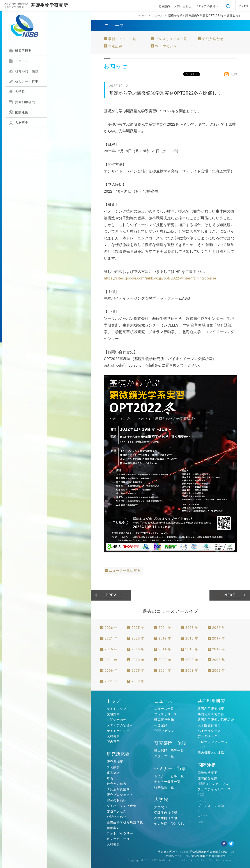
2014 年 (165, 649)
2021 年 (111, 638)
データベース (208, 736)
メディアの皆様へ (207, 6)
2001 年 (111, 681)
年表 (110, 778)
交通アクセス (117, 811)
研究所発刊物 (164, 720)
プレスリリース (166, 714)
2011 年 (111, 660)
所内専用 (113, 742)
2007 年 (219, 660)
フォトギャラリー (120, 833)
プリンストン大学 (211, 806)
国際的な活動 (208, 778)
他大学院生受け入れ (169, 824)
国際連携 (18, 112)
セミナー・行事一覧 (169, 776)
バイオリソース (209, 731)
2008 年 (192, 660)
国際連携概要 (208, 773)
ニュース (18, 61)
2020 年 (138, 638)
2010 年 (138, 660)
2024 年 (165, 628)
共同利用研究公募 (211, 714)
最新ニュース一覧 (122, 39)
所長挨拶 (113, 767)
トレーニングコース (213, 742)
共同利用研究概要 (211, 709)
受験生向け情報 (166, 813)
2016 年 (111, 649)
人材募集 (18, 123)
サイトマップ (117, 709)
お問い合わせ (183, 6)
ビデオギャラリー (120, 839)
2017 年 (219, 638)
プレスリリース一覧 (171, 39)
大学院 (17, 92)
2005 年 (138, 671)
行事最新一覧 (164, 787)
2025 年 (138, 628)
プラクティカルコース (214, 789)
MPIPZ (203, 817)
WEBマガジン (166, 46)
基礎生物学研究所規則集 (125, 822)
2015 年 (138, 649)
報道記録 (115, 46)
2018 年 (192, 638)
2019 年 (165, 638)
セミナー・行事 (23, 81)
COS (201, 795)
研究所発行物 (213, 39)
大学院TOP (162, 807)
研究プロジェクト (120, 795)
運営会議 (113, 773)
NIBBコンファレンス (213, 784)
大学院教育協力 (209, 725)
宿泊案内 (113, 828)
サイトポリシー (118, 731)
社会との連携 (117, 784)
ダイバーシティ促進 (122, 806)
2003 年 (192, 671)
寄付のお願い (117, 800)
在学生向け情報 (166, 818)
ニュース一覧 (164, 709)
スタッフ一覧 (164, 756)
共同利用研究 (22, 102)
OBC (201, 822)
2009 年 (165, 660)
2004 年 (165, 671)
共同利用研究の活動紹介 (216, 720)
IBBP (201, 747)
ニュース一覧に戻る (125, 571)
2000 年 (138, 681)
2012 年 (219, 649)
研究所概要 (20, 51)
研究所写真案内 (118, 789)
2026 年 (111, 628)
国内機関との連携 (211, 753)
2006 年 (111, 671)
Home (143, 16)
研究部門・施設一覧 (169, 751)
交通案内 (164, 6)
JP (239, 6)
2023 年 (192, 628)
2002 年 (219, 671)
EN (246, 6)
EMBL (202, 800)
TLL (200, 811)
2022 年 (219, 628)
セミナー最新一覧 (168, 782)
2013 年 (192, 649)
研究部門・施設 (23, 71)
